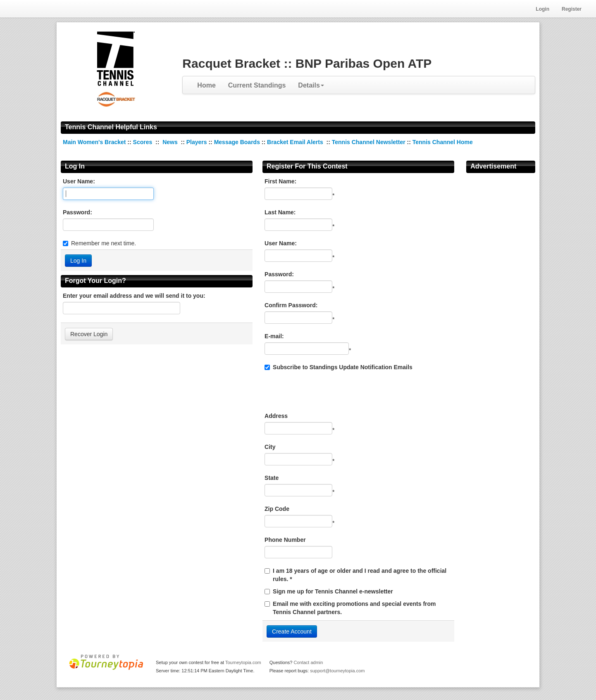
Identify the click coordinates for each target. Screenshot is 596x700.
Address (276, 416)
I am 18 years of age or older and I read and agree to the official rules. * (360, 575)
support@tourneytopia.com (337, 671)
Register (572, 9)
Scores (144, 142)
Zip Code (277, 509)
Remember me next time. (104, 243)
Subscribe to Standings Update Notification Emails (339, 367)
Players (197, 142)
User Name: (79, 181)
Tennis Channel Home (443, 142)
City (270, 447)
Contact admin (308, 662)
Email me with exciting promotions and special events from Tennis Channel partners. (354, 608)
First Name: (280, 181)
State (272, 478)
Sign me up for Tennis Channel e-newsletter (333, 591)
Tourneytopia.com (243, 662)
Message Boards (237, 142)
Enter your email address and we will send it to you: (134, 296)
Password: (77, 212)
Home (206, 85)
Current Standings (257, 85)
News (170, 142)
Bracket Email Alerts (295, 142)
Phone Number (285, 540)
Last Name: (280, 212)
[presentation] (327, 392)
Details (311, 85)
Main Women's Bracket (95, 142)
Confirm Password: (291, 305)
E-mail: (274, 336)
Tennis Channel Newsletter (369, 142)
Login (542, 9)
